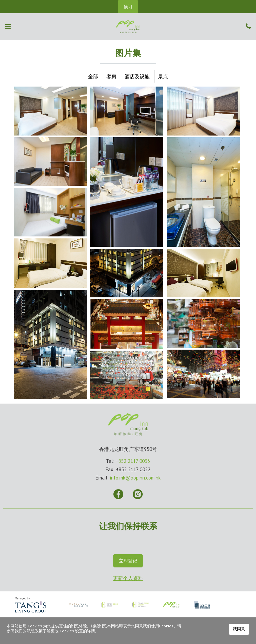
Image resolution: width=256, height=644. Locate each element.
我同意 (239, 629)
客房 (111, 76)
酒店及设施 (137, 76)
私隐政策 (35, 631)
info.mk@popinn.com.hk (135, 478)
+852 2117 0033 (133, 461)
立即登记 (128, 561)
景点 (163, 76)
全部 (93, 76)
